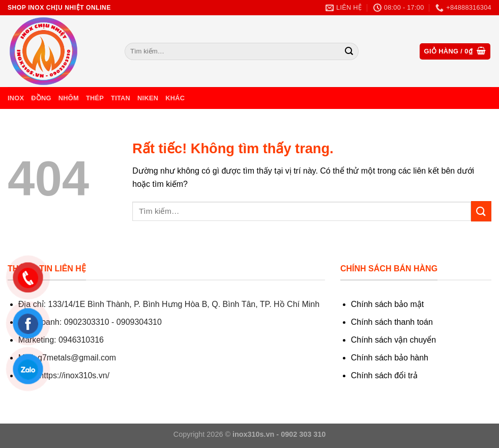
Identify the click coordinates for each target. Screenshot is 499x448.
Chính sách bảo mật (387, 304)
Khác (175, 98)
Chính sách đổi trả (384, 375)
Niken (148, 98)
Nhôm (69, 98)
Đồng (41, 98)
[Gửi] (349, 51)
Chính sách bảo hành (390, 358)
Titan (121, 98)
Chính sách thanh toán (392, 322)
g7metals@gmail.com (77, 358)
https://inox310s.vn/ (74, 375)
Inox (16, 98)
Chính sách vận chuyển (393, 340)
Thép (95, 98)
